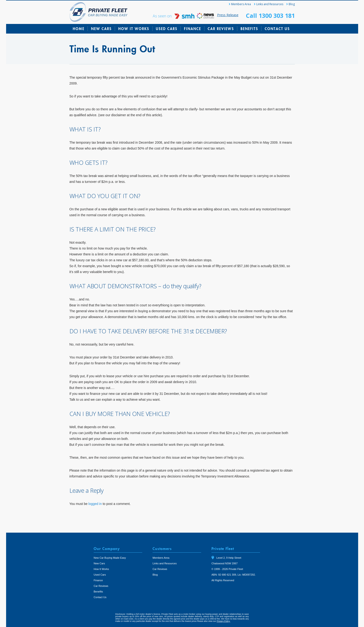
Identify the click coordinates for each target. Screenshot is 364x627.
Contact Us (277, 29)
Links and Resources (270, 4)
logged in (95, 504)
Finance (193, 29)
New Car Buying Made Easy (110, 558)
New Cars (101, 29)
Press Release (228, 15)
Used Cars (167, 29)
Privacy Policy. (223, 621)
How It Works (134, 29)
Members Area (241, 4)
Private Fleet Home (99, 12)
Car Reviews (221, 29)
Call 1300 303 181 (270, 15)
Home (79, 29)
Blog (292, 4)
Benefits (249, 29)
